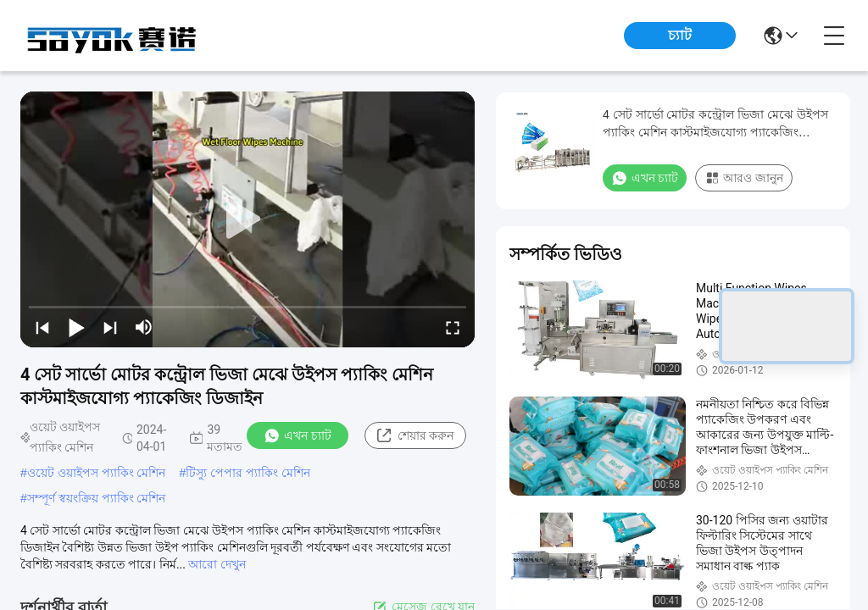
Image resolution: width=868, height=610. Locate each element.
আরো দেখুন (217, 564)
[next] (110, 327)
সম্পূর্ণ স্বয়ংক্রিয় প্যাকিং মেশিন (97, 498)
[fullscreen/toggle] (453, 327)
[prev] (42, 327)
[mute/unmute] (144, 327)
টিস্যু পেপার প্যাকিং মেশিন (248, 473)
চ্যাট (680, 35)
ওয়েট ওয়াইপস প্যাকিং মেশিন (97, 473)
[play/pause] (76, 327)
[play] (248, 219)
